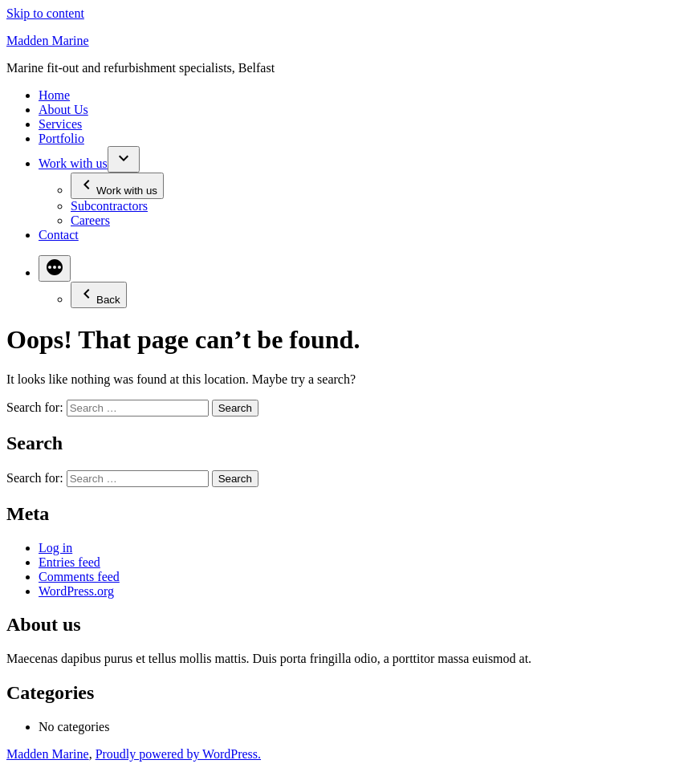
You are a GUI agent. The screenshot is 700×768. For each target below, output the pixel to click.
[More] (55, 268)
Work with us (73, 163)
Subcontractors (109, 206)
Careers (90, 220)
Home (54, 95)
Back (99, 295)
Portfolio (61, 138)
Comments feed (79, 577)
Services (60, 124)
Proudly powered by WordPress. (178, 754)
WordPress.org (76, 591)
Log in (55, 548)
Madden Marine (48, 41)
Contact (59, 235)
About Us (63, 110)
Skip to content (45, 13)
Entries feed (69, 562)
